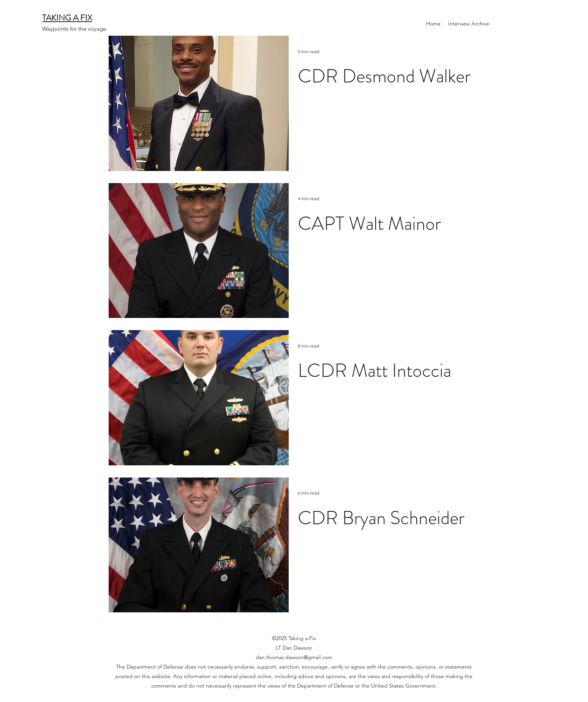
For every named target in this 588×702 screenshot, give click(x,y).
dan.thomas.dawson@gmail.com (294, 657)
